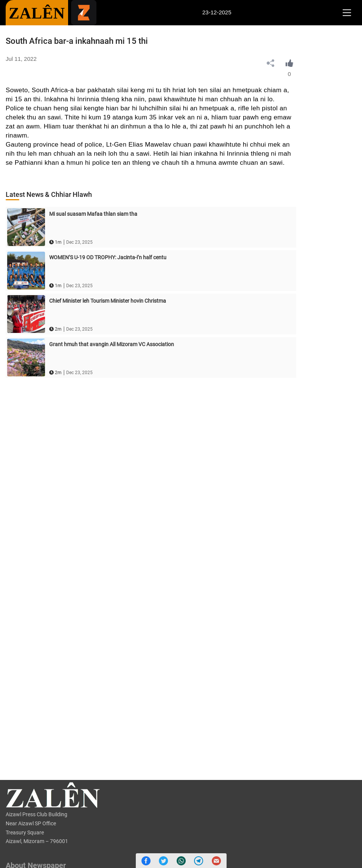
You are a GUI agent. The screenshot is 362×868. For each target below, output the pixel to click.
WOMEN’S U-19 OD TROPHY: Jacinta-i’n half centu (108, 257)
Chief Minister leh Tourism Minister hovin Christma (108, 301)
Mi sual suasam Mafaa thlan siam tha (93, 214)
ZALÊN (37, 13)
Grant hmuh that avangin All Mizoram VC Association (112, 344)
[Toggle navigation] (347, 13)
